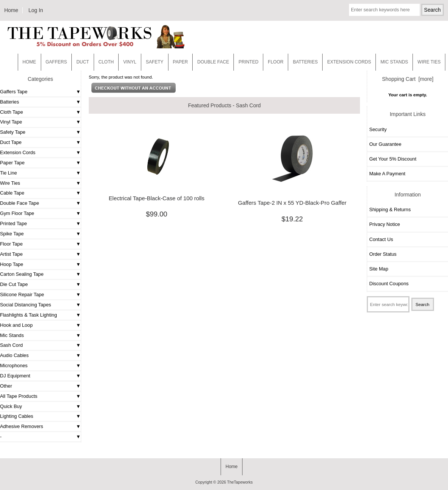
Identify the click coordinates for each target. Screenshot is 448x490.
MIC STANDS (394, 62)
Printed (248, 62)
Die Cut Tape (14, 284)
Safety (155, 62)
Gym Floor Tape (17, 213)
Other (6, 386)
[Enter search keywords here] (384, 10)
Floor (276, 62)
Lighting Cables (17, 416)
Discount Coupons (389, 284)
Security (378, 129)
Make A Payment (387, 174)
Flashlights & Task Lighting (29, 315)
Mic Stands (12, 335)
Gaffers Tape (14, 92)
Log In (36, 10)
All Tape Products (19, 396)
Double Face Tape (19, 203)
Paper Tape (12, 163)
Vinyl (130, 62)
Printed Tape (13, 223)
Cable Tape (12, 193)
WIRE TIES (429, 62)
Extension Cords (18, 152)
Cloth (106, 62)
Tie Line (8, 173)
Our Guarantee (385, 144)
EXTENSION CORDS (349, 62)
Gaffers (56, 62)
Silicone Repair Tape (22, 294)
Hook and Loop (16, 325)
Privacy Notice (384, 224)
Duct (83, 62)
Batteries (305, 62)
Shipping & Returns (390, 209)
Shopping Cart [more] (408, 79)
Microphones (14, 366)
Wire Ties (10, 183)
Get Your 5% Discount (393, 159)
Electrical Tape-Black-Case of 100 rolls (157, 198)
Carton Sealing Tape (22, 274)
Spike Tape (12, 234)
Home (11, 10)
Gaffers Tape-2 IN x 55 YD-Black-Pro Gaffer (292, 203)
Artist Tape (11, 254)
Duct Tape (11, 142)
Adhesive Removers (22, 426)
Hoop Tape (12, 264)
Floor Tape (11, 244)
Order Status (383, 254)
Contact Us (381, 239)
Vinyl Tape (11, 122)
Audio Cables (14, 355)
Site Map (378, 269)
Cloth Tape (12, 112)
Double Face (213, 62)
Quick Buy (11, 406)
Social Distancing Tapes (25, 305)
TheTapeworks (240, 482)
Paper (181, 62)
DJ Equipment (15, 376)
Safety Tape (13, 132)
